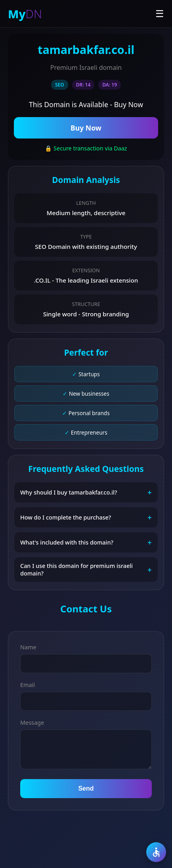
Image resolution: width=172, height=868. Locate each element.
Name (28, 647)
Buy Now (86, 128)
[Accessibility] (156, 852)
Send (86, 788)
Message (32, 723)
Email (28, 685)
